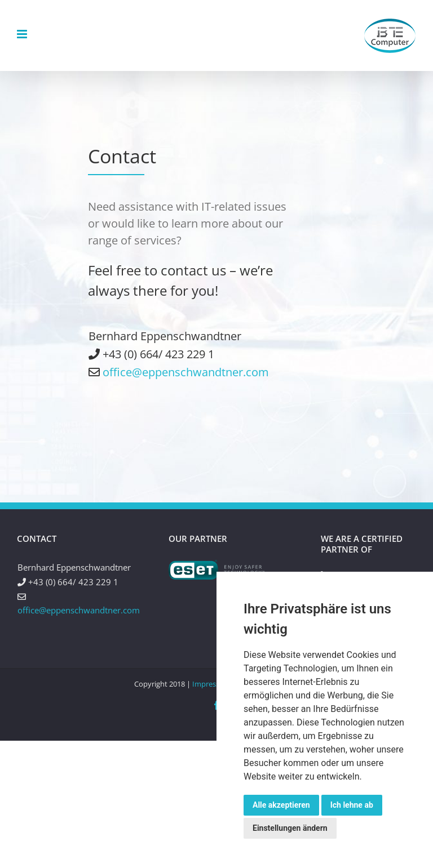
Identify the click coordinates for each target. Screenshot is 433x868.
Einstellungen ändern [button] (290, 828)
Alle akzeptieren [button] (281, 805)
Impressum (211, 684)
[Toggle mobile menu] (23, 34)
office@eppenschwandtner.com (186, 372)
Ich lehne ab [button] (352, 805)
